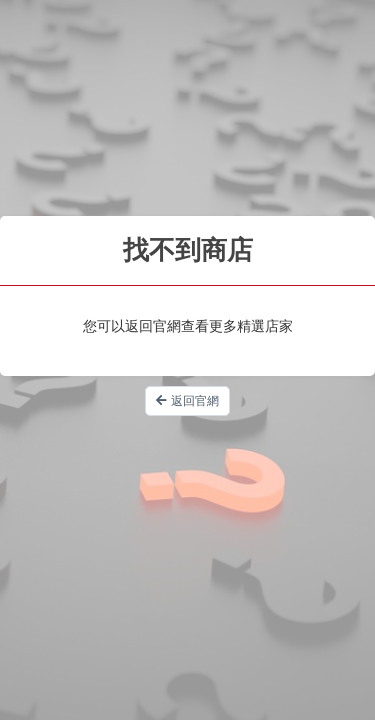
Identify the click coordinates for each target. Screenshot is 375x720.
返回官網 (187, 401)
